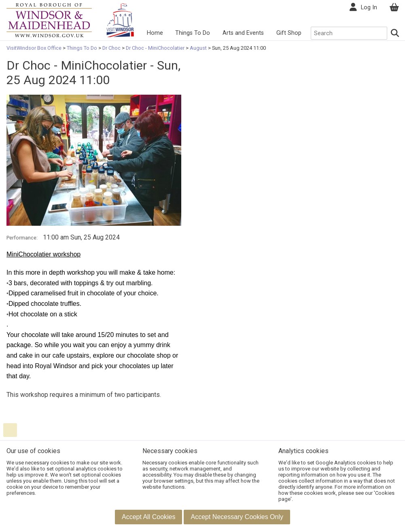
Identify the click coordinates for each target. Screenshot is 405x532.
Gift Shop (289, 33)
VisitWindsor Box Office (35, 48)
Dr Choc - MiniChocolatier (155, 48)
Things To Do (193, 33)
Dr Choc (111, 48)
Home (155, 33)
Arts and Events (243, 33)
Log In (369, 7)
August (198, 48)
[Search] (395, 33)
